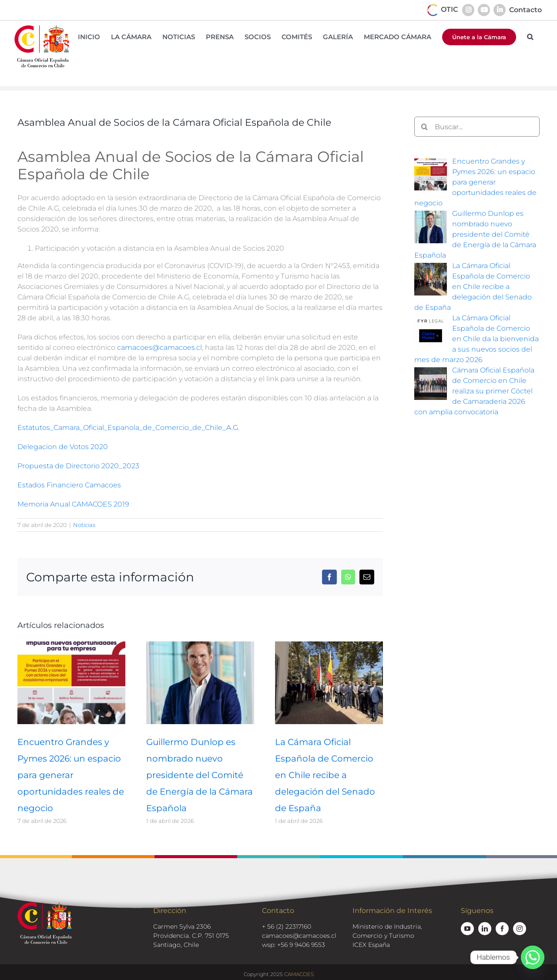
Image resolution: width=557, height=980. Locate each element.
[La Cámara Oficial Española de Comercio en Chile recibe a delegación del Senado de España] (329, 646)
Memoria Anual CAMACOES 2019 (73, 504)
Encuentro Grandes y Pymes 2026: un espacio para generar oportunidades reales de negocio (71, 775)
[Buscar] (424, 127)
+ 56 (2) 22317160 (287, 926)
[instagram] (520, 929)
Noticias (84, 525)
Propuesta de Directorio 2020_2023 (78, 466)
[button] (530, 37)
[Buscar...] (477, 127)
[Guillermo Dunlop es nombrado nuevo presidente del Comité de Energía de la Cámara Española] (200, 646)
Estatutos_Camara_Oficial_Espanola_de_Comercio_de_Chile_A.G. (128, 428)
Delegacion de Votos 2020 (63, 447)
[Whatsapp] (533, 957)
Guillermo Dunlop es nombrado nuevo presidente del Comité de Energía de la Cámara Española (200, 775)
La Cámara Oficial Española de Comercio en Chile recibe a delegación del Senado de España (325, 775)
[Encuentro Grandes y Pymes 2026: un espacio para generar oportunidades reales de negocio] (71, 646)
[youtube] (467, 929)
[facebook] (502, 929)
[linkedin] (485, 929)
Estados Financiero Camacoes (69, 485)
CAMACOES (299, 974)
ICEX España (371, 945)
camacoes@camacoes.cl (159, 347)
